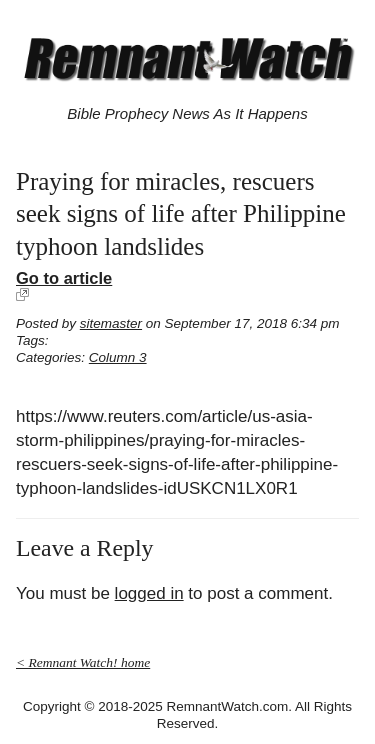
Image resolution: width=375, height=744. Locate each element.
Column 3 (118, 357)
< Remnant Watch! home (83, 662)
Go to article (64, 278)
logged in (149, 593)
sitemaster (111, 323)
